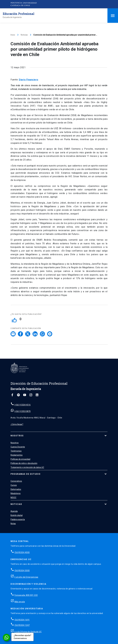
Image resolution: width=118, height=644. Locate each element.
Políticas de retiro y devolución (24, 463)
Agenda (14, 511)
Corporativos (16, 481)
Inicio (13, 35)
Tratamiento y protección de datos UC (27, 467)
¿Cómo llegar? (17, 424)
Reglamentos (17, 455)
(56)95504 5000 (22, 571)
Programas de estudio (26, 474)
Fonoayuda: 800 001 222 (26, 595)
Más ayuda (20, 602)
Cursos (14, 485)
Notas (13, 524)
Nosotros (17, 436)
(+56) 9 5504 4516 (22, 405)
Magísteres (16, 493)
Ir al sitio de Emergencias (26, 577)
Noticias (24, 35)
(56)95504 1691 (22, 620)
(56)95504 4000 (22, 552)
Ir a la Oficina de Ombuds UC (28, 632)
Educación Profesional (19, 14)
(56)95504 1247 (22, 625)
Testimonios (16, 451)
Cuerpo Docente (18, 447)
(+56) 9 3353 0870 (22, 411)
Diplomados (16, 489)
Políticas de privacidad (20, 459)
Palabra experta (18, 519)
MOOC (13, 498)
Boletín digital (17, 515)
